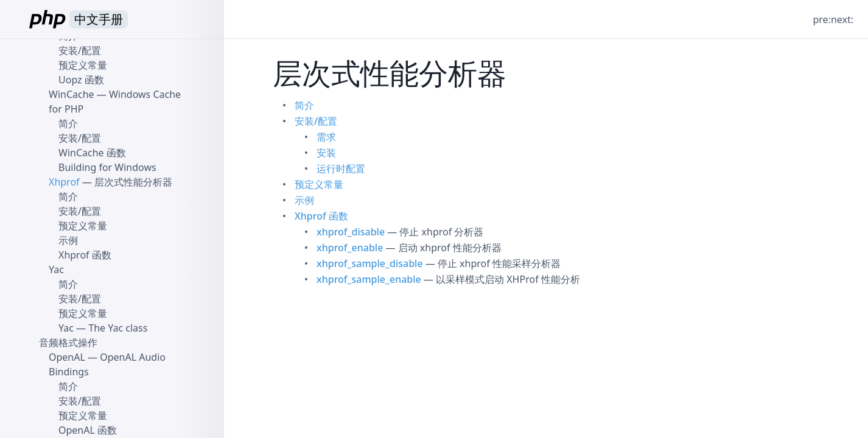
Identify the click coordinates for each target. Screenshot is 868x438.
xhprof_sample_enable (369, 279)
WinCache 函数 (92, 153)
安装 (326, 153)
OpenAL (67, 357)
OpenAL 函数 (88, 430)
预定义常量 (319, 184)
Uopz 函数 (81, 80)
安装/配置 (316, 121)
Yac (56, 269)
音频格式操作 (68, 342)
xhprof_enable (350, 248)
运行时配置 (341, 169)
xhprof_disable (351, 232)
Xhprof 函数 (321, 216)
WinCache (72, 94)
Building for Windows (107, 167)
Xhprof (64, 182)
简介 (304, 105)
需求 (326, 137)
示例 (304, 200)
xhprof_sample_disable (370, 263)
